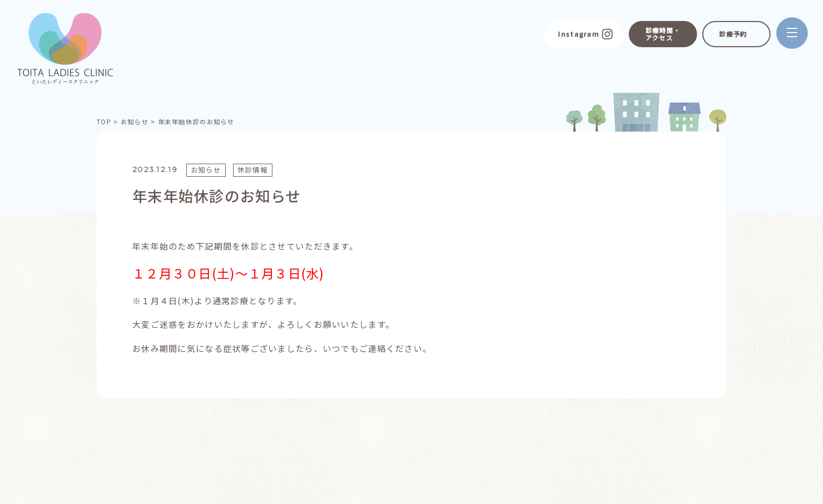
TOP (104, 121)
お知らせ (135, 121)
